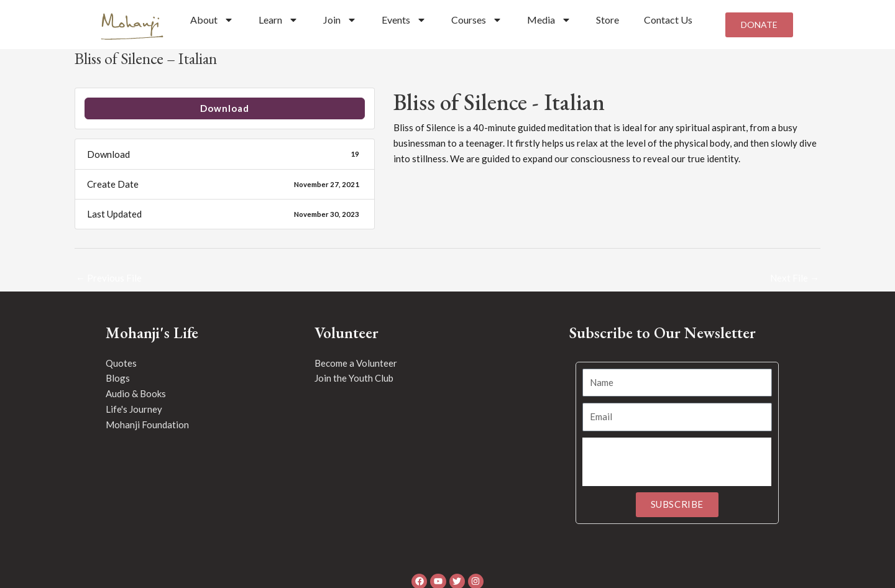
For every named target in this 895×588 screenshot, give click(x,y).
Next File (795, 278)
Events (404, 20)
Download (225, 108)
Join (340, 20)
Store (608, 20)
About (212, 20)
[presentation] (677, 462)
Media (549, 20)
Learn (278, 20)
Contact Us (668, 20)
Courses (477, 20)
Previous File (109, 278)
